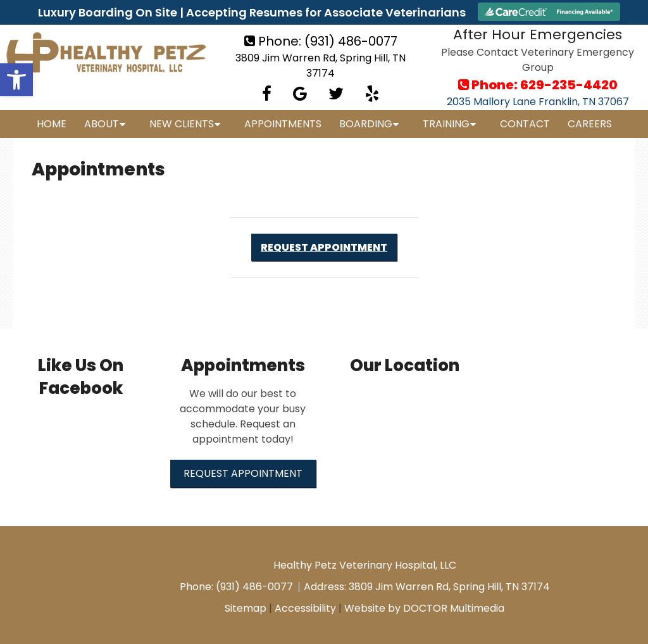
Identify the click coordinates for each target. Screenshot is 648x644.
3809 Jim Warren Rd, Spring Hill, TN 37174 (321, 66)
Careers (590, 124)
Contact (525, 124)
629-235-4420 (569, 85)
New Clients (182, 124)
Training (446, 124)
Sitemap (246, 608)
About (102, 124)
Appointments (283, 124)
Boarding (366, 124)
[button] (16, 80)
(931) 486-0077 (351, 41)
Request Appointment (324, 247)
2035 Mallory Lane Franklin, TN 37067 (538, 102)
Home (52, 124)
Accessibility (305, 608)
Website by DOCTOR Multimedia (424, 608)
